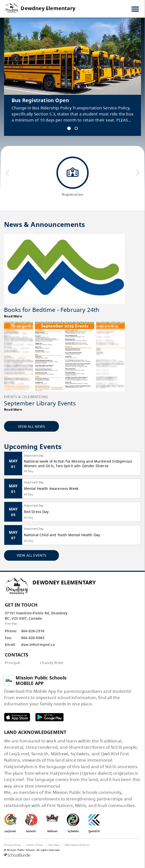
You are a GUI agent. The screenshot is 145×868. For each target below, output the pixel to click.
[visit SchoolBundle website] (72, 855)
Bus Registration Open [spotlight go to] (40, 100)
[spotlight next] (129, 59)
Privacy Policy (12, 845)
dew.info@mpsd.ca (38, 645)
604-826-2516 (33, 631)
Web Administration (77, 845)
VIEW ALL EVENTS (32, 555)
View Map (11, 623)
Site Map (54, 845)
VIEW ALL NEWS (31, 426)
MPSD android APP (50, 717)
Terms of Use (34, 845)
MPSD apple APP (17, 717)
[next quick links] (137, 173)
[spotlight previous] (16, 59)
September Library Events (40, 403)
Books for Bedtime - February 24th (52, 310)
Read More (13, 316)
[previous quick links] (8, 173)
